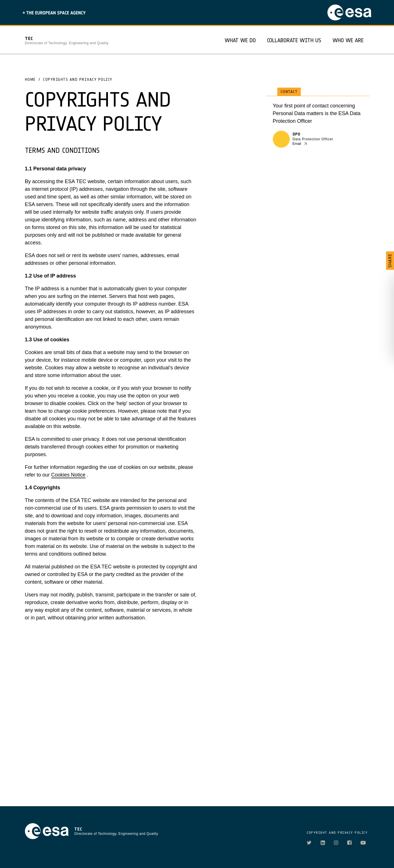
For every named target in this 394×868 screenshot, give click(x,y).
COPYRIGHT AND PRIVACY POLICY (337, 833)
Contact (289, 92)
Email (297, 144)
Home (30, 79)
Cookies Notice (68, 475)
